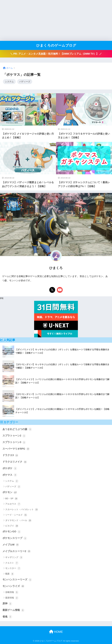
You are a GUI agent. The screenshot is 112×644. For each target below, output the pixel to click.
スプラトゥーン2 (14, 436)
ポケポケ (10, 468)
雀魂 (7, 617)
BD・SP (12, 499)
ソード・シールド (16, 515)
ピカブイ (12, 526)
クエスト (12, 563)
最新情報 (12, 598)
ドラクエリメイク (15, 462)
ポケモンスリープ (15, 538)
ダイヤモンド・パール (18, 521)
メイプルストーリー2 (17, 551)
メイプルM (11, 545)
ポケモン (10, 492)
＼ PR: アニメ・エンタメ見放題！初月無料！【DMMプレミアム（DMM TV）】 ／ (56, 54)
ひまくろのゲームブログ (56, 45)
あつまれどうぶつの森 (17, 429)
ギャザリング (14, 557)
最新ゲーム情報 (13, 610)
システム (9, 82)
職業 (10, 574)
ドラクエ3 (10, 455)
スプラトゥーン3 (14, 442)
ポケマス (10, 475)
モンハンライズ (13, 586)
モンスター (13, 568)
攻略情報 (12, 592)
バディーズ (25, 82)
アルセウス (13, 504)
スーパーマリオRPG (16, 449)
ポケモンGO (12, 532)
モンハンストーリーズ (17, 580)
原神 (7, 604)
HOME (56, 632)
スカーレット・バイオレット (22, 510)
